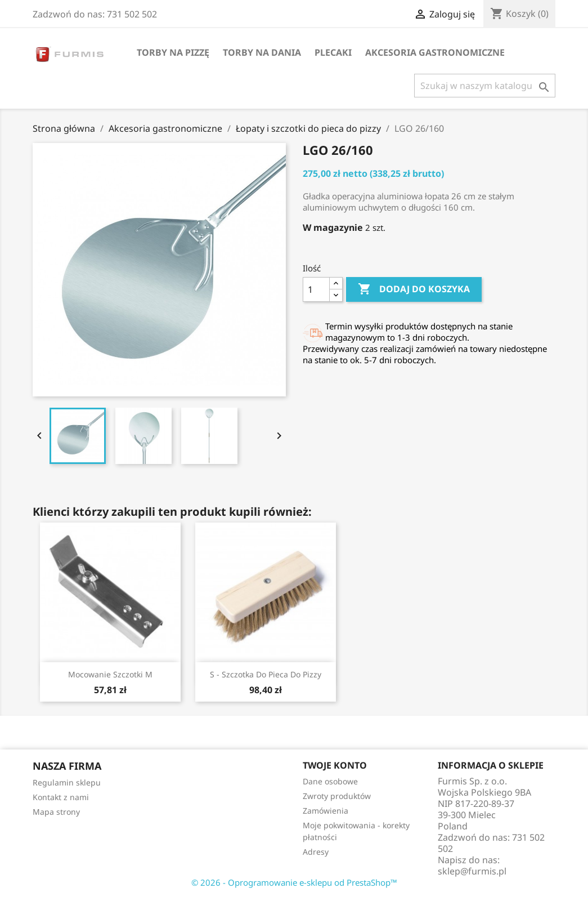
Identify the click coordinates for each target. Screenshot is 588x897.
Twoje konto (335, 765)
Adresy (316, 852)
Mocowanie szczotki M (110, 674)
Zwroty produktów (337, 796)
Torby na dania (262, 52)
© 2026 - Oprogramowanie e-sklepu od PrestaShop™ (294, 882)
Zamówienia (326, 811)
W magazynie (333, 227)
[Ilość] (316, 289)
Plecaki (333, 52)
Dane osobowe (330, 781)
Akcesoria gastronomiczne (435, 52)
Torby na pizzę (173, 52)
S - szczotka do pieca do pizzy (266, 674)
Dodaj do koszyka (414, 289)
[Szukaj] (485, 86)
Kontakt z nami (61, 797)
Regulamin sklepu (67, 782)
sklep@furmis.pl (472, 871)
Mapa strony (56, 812)
